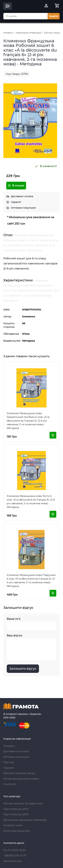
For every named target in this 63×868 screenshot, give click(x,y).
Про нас (9, 762)
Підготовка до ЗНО (16, 809)
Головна (8, 33)
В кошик (16, 186)
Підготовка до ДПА (16, 814)
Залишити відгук (23, 669)
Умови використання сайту (21, 779)
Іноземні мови (13, 825)
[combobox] (25, 16)
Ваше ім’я (32, 624)
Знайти (54, 16)
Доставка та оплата (16, 751)
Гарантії (16, 202)
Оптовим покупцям (23, 208)
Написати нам (13, 861)
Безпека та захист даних (19, 773)
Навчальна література (28, 33)
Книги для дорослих (17, 831)
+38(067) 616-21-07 (15, 855)
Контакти (9, 784)
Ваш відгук (32, 647)
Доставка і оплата (22, 196)
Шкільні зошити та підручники (23, 803)
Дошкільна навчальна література (25, 820)
